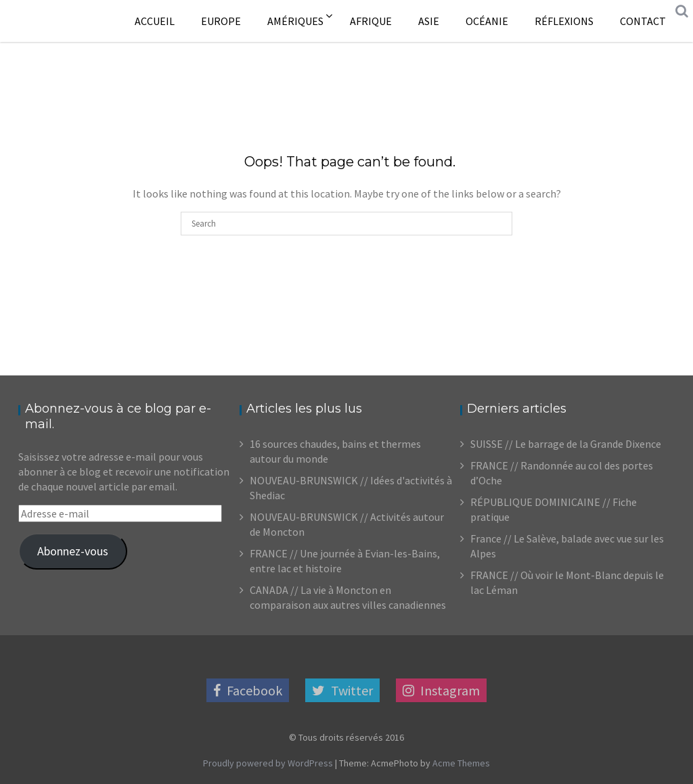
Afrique (371, 21)
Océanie (487, 21)
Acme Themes (461, 763)
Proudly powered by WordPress (268, 763)
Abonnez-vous (73, 551)
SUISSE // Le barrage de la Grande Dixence (566, 444)
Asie (429, 21)
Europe (221, 21)
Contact (643, 21)
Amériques (295, 21)
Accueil (155, 21)
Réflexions (564, 21)
